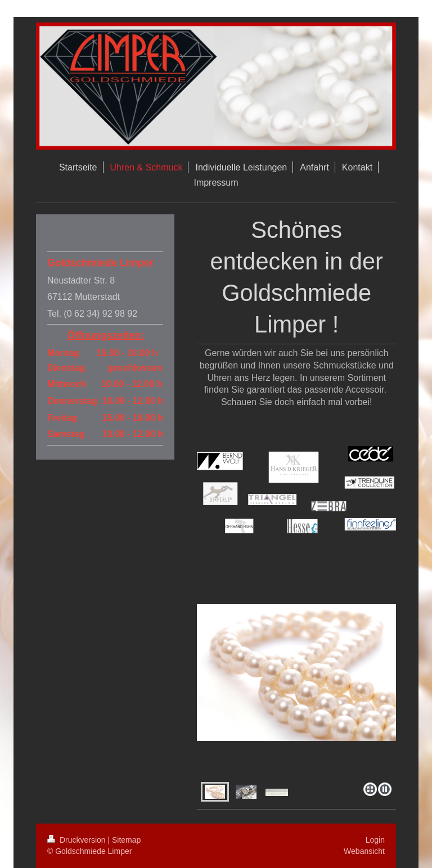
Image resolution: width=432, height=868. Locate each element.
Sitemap (126, 840)
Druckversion (77, 840)
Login (375, 840)
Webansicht (364, 851)
